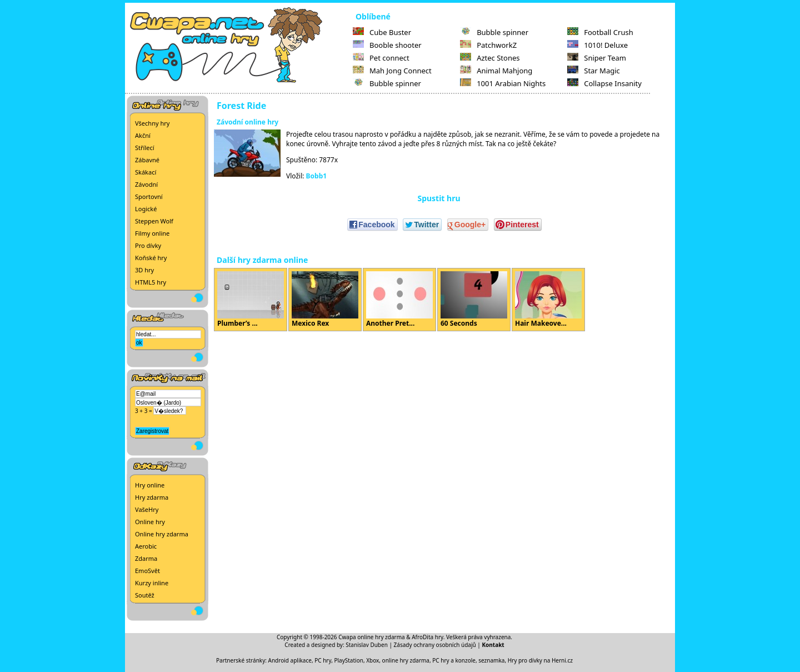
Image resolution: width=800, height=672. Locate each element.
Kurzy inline (152, 583)
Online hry (150, 522)
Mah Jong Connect (392, 71)
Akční (143, 135)
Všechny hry (152, 123)
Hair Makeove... (548, 300)
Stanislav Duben (367, 645)
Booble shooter (387, 45)
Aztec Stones (490, 58)
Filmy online (152, 233)
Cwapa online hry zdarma (372, 637)
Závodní (146, 184)
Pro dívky (148, 245)
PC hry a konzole (454, 660)
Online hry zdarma (162, 534)
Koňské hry (151, 258)
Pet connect (381, 58)
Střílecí (145, 148)
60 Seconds (474, 300)
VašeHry (147, 509)
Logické (146, 209)
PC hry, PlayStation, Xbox (347, 660)
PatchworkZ (488, 45)
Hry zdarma (152, 497)
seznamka (491, 660)
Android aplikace (290, 660)
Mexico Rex (325, 300)
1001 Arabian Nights (503, 83)
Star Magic (594, 71)
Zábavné (147, 160)
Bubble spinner (387, 83)
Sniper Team (597, 58)
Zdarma (146, 558)
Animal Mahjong (496, 71)
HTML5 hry (151, 282)
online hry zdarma (406, 660)
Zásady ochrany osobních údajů (435, 645)
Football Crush (600, 32)
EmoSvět (147, 571)
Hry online (150, 485)
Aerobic (146, 546)
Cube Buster (382, 32)
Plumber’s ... (251, 300)
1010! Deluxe (597, 45)
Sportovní (149, 196)
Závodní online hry (247, 122)
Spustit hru (439, 198)
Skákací (146, 172)
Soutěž (145, 595)
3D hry (144, 270)
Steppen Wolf (154, 221)
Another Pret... (399, 300)
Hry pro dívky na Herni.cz (540, 660)
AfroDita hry (427, 637)
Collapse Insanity (604, 83)
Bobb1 (317, 176)
